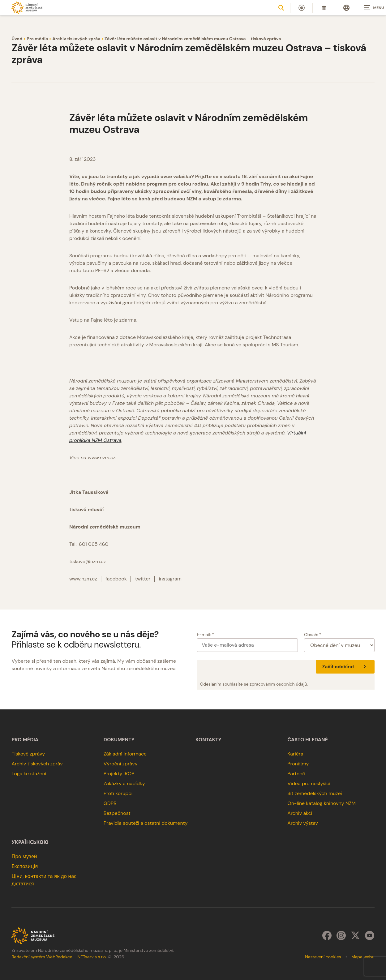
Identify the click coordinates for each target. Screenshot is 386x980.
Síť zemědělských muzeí (315, 793)
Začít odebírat (345, 667)
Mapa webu (363, 957)
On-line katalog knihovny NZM (322, 803)
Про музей (24, 856)
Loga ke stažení (29, 774)
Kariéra (295, 754)
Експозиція (25, 866)
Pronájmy (298, 764)
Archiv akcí (300, 813)
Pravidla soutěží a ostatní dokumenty (146, 823)
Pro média (37, 39)
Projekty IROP (119, 774)
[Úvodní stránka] (27, 8)
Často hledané (308, 740)
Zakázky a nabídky (124, 783)
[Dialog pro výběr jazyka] (346, 8)
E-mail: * (205, 635)
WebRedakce (59, 957)
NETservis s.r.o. (92, 957)
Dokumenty (119, 740)
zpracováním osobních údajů (278, 684)
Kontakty (208, 740)
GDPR (110, 803)
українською (30, 842)
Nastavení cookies (323, 957)
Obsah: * (313, 635)
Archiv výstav (303, 823)
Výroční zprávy (121, 764)
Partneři (296, 774)
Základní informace (125, 754)
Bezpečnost (117, 813)
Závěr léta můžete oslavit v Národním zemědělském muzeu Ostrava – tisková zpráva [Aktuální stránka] (193, 39)
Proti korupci (118, 793)
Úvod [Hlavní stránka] (17, 39)
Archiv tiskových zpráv (76, 39)
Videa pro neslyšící (309, 783)
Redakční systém (28, 957)
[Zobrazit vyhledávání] (281, 8)
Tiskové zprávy (28, 754)
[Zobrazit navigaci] (371, 8)
